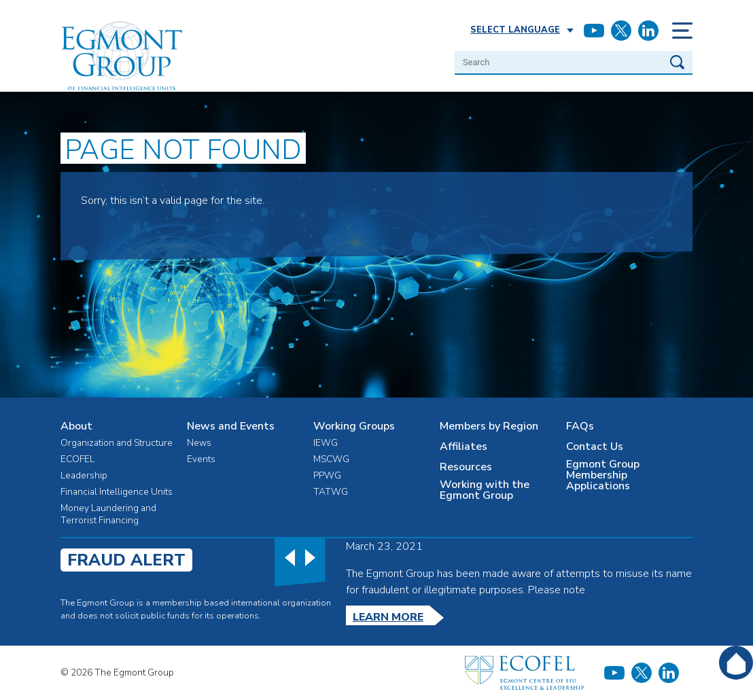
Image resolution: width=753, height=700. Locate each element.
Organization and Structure (117, 443)
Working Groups (354, 426)
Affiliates (463, 447)
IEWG (326, 443)
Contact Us (595, 447)
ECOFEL (77, 459)
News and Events (231, 426)
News (199, 443)
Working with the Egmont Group (485, 490)
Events (201, 459)
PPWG (327, 476)
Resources (466, 467)
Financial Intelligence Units (117, 492)
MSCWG (331, 459)
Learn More (388, 617)
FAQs (580, 426)
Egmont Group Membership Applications (603, 475)
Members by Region (489, 426)
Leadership (84, 476)
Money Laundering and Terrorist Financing (108, 514)
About (76, 426)
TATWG (331, 492)
